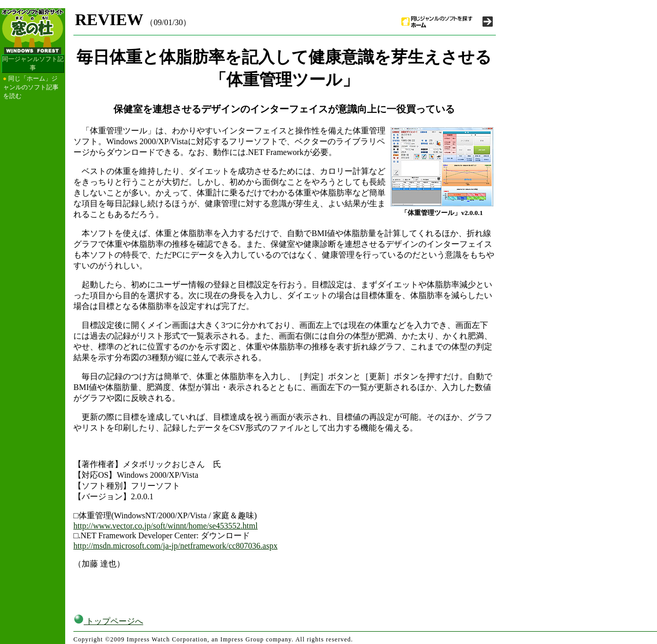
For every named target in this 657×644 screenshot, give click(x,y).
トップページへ (108, 621)
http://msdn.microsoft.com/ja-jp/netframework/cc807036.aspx (176, 546)
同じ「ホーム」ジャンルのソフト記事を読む (31, 87)
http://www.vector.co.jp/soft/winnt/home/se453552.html (166, 526)
